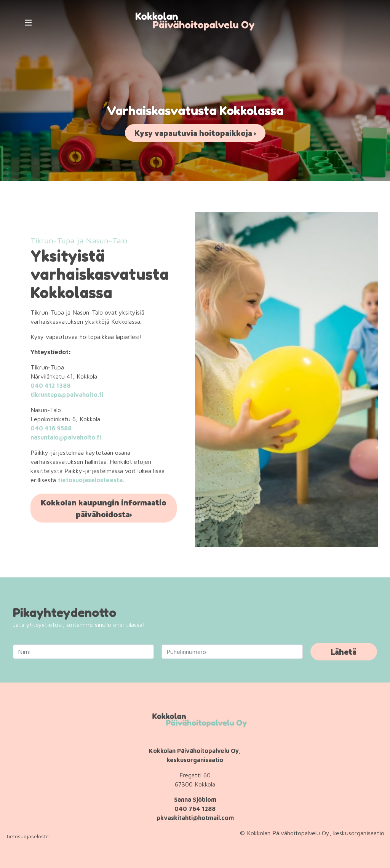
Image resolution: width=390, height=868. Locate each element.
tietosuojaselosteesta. (91, 480)
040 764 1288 (195, 809)
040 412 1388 (50, 385)
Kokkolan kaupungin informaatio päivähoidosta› (104, 508)
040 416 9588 (51, 428)
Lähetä (344, 651)
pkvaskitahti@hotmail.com (195, 818)
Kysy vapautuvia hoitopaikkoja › (195, 133)
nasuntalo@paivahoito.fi (66, 437)
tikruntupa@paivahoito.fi (67, 395)
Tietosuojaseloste (27, 836)
